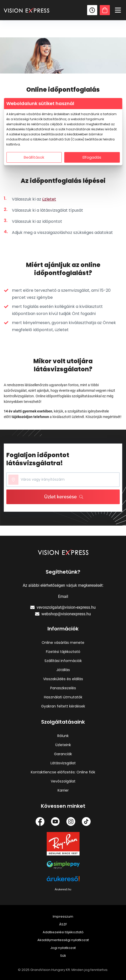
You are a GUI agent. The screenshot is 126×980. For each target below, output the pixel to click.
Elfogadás (92, 157)
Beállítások (34, 157)
